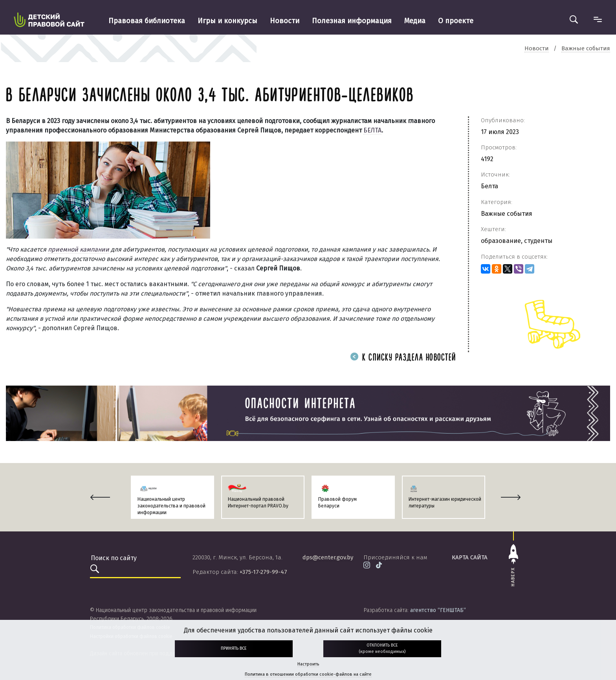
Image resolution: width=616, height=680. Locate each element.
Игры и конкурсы (227, 21)
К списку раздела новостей (403, 358)
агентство (438, 610)
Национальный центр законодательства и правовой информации (171, 506)
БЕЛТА (372, 130)
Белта (489, 186)
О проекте (456, 21)
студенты (538, 241)
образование (501, 241)
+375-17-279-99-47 (263, 572)
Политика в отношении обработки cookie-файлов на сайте (308, 674)
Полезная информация (352, 21)
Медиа (415, 21)
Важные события (507, 214)
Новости (285, 21)
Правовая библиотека (147, 21)
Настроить (308, 664)
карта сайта (470, 557)
